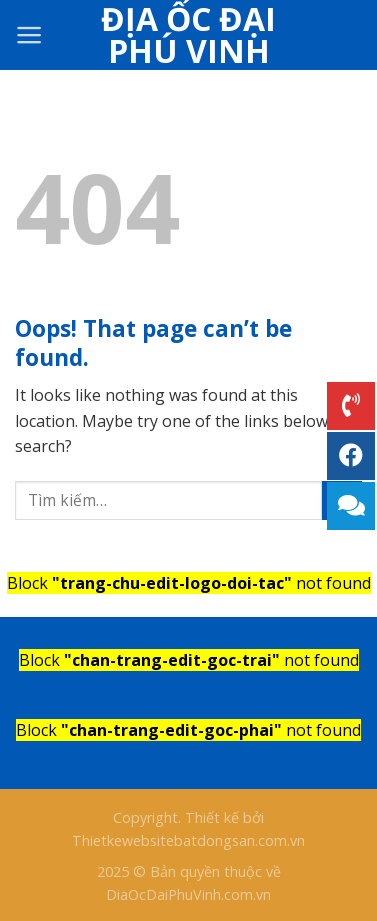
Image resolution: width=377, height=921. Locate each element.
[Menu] (29, 35)
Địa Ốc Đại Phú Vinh (188, 35)
